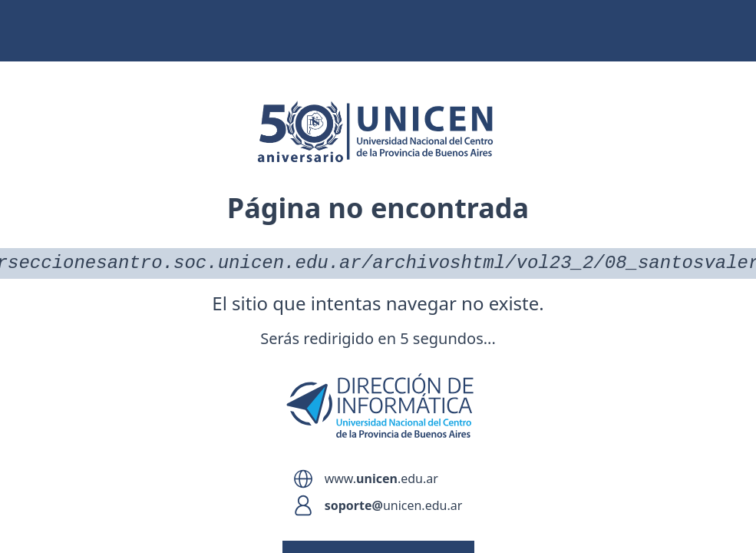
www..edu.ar (381, 478)
